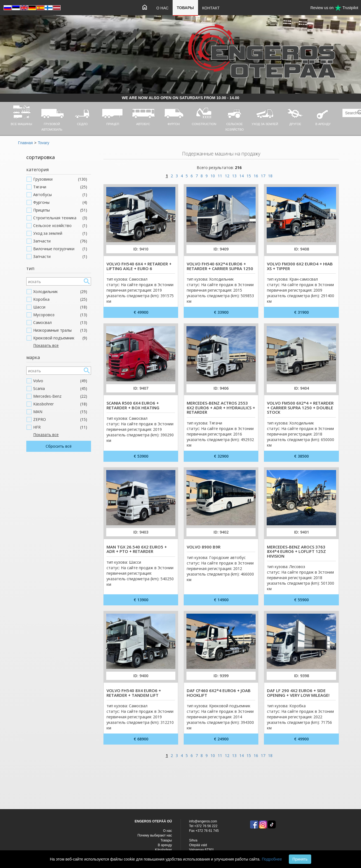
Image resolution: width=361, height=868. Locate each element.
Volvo (60, 381)
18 (270, 176)
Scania (60, 389)
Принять (300, 859)
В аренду (165, 845)
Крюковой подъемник (60, 338)
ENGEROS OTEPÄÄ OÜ (153, 821)
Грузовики (60, 179)
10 (213, 176)
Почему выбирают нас (155, 835)
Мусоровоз (60, 315)
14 (241, 176)
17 (263, 176)
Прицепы (60, 210)
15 (249, 176)
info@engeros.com (203, 821)
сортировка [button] (41, 157)
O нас (162, 8)
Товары (185, 8)
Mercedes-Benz (60, 396)
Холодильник (60, 292)
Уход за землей (60, 233)
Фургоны (60, 202)
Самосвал (60, 323)
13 (234, 176)
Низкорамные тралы (60, 330)
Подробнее (272, 859)
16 (256, 176)
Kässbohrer (60, 404)
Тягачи (60, 187)
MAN (60, 412)
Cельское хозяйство (60, 226)
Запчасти (60, 241)
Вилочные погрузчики (60, 249)
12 (227, 176)
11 (220, 176)
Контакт (211, 8)
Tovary (44, 143)
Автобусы (60, 195)
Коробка (60, 299)
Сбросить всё (59, 446)
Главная (25, 143)
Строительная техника (60, 218)
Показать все (46, 345)
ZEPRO (60, 420)
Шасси (60, 307)
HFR (60, 427)
